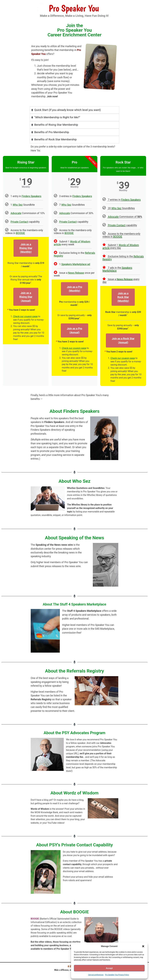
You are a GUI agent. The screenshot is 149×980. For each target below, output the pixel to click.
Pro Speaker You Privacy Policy (117, 975)
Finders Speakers (32, 196)
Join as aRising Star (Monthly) (26, 248)
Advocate (16, 213)
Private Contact (19, 222)
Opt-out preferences (96, 975)
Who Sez (18, 205)
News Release (76, 273)
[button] (143, 946)
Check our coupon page (25, 316)
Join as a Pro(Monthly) (74, 289)
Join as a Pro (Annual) (74, 330)
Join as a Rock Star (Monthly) (123, 297)
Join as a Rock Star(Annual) (123, 340)
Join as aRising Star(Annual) (26, 297)
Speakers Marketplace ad (76, 264)
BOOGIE (20, 233)
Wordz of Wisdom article (72, 243)
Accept (109, 968)
